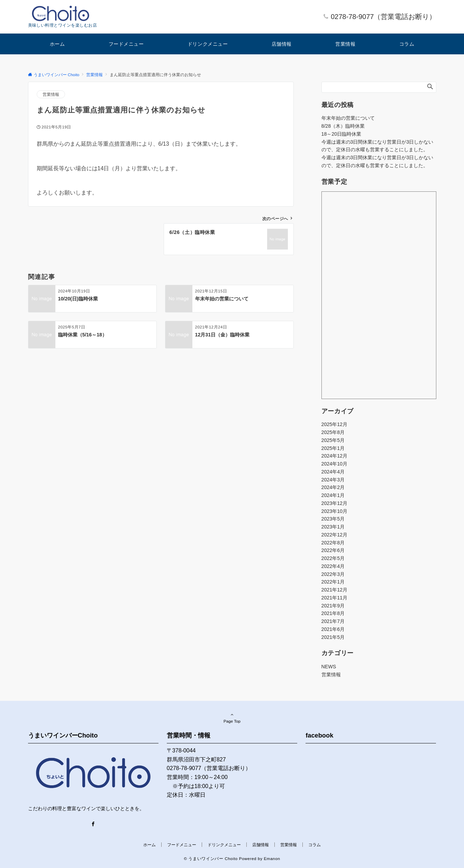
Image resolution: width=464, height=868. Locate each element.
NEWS (329, 667)
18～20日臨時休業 (342, 134)
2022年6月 (333, 550)
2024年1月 (333, 495)
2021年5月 (333, 637)
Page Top (232, 718)
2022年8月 (333, 543)
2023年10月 (334, 511)
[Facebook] (93, 824)
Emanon (272, 858)
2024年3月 (333, 480)
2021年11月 (334, 598)
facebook (319, 735)
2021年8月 (333, 613)
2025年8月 (333, 432)
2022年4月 (333, 566)
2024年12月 (334, 456)
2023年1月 (333, 527)
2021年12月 (334, 590)
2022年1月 (333, 582)
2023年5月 (333, 519)
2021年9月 (333, 606)
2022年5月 (333, 558)
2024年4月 (333, 472)
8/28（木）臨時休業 (343, 126)
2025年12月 (334, 424)
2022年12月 (334, 535)
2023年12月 (334, 503)
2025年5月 (333, 440)
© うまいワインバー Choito (211, 858)
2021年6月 (333, 629)
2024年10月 (334, 464)
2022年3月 (333, 574)
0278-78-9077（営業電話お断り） (384, 17)
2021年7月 (333, 621)
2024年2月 (333, 487)
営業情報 (51, 94)
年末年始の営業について (348, 118)
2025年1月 (333, 448)
